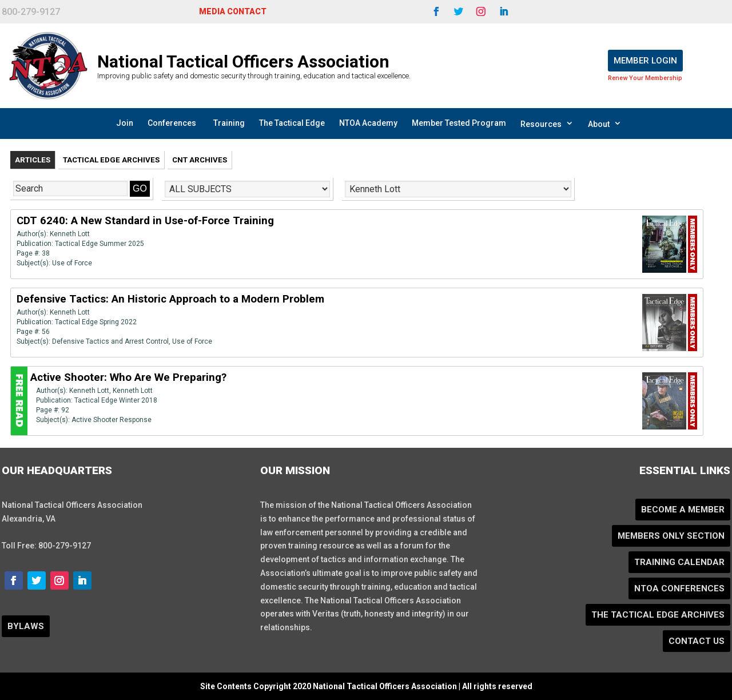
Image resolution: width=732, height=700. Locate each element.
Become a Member (683, 510)
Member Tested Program (459, 123)
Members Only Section (671, 536)
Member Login (645, 61)
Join (125, 123)
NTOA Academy (368, 123)
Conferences (172, 123)
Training (229, 123)
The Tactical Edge (292, 123)
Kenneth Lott (70, 234)
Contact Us (697, 641)
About (605, 124)
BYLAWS (26, 626)
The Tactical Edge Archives (658, 615)
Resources (547, 124)
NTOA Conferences (679, 588)
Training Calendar (679, 562)
